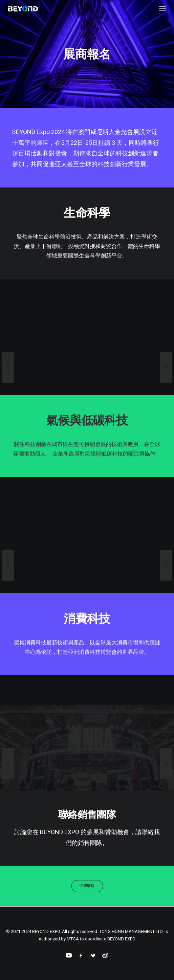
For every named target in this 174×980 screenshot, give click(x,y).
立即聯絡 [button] (87, 886)
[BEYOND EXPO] (23, 9)
